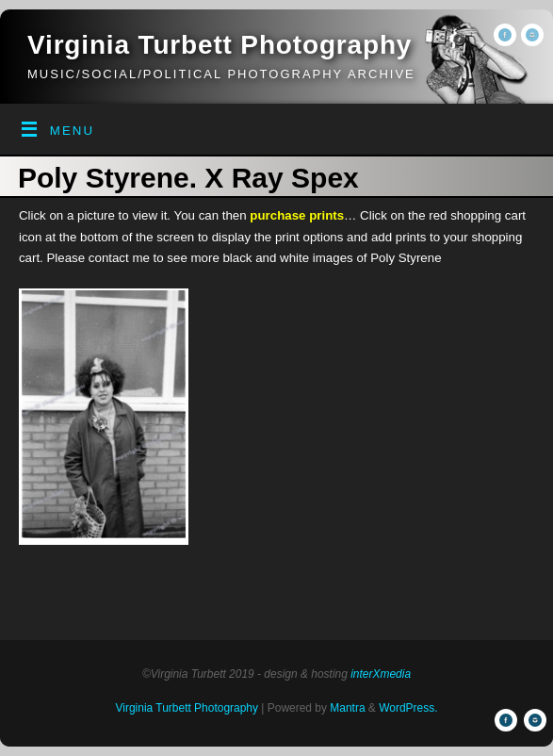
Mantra (347, 708)
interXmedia (381, 674)
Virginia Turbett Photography (220, 45)
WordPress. (408, 708)
